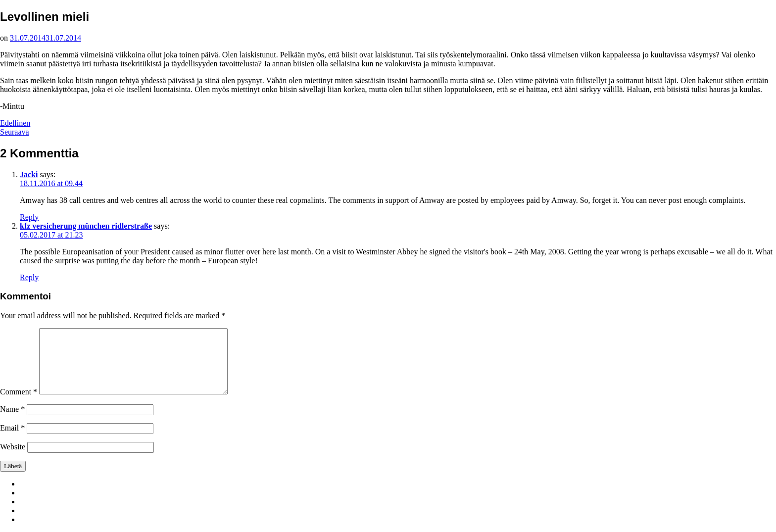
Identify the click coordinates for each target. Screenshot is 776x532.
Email (12, 428)
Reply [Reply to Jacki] (29, 217)
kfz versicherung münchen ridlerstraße (86, 226)
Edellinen (15, 123)
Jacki (29, 174)
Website (13, 447)
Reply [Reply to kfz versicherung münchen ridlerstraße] (29, 277)
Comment (19, 392)
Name (12, 409)
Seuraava (15, 132)
